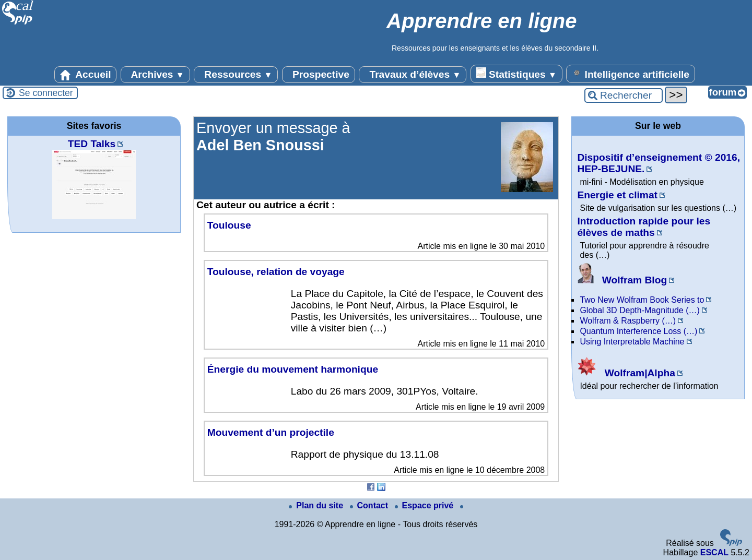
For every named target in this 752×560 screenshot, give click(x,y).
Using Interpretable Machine (632, 342)
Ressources (236, 75)
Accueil (86, 75)
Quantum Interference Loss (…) (638, 331)
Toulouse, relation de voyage (276, 272)
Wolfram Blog (622, 280)
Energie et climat (617, 195)
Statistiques (516, 74)
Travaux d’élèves (413, 75)
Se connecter (46, 93)
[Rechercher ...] (624, 96)
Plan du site (317, 505)
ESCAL (714, 552)
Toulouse (229, 225)
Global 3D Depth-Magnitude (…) (639, 310)
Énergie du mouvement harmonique (293, 369)
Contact (370, 505)
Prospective (319, 75)
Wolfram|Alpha (626, 373)
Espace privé (425, 505)
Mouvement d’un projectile (271, 432)
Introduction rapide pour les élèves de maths (644, 227)
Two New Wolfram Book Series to (642, 300)
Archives (155, 75)
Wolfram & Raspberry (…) (628, 321)
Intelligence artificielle (631, 74)
